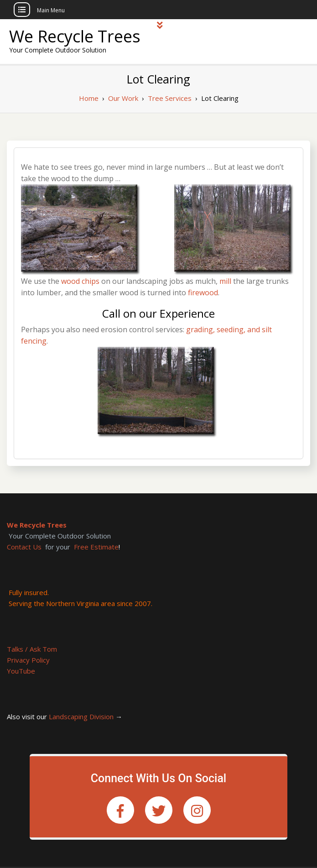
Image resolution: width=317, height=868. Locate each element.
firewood (203, 293)
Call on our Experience (158, 313)
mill (225, 281)
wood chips (80, 281)
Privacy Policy (28, 660)
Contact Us (24, 547)
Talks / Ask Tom (32, 649)
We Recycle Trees (75, 36)
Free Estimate (96, 547)
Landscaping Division (81, 716)
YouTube (21, 671)
